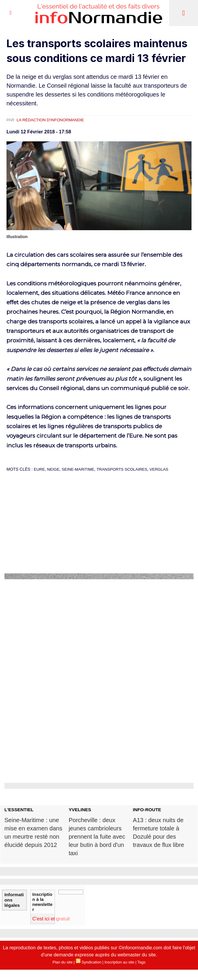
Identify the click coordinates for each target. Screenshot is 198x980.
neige (54, 469)
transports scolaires (125, 469)
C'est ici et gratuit (54, 920)
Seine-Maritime (80, 469)
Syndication (91, 964)
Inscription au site (119, 964)
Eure (40, 469)
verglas (164, 469)
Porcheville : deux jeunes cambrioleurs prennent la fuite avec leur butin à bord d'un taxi (98, 837)
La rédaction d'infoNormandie (52, 120)
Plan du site (63, 964)
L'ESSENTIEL (19, 810)
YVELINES (80, 810)
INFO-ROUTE (148, 810)
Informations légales (14, 898)
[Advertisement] (99, 531)
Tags (141, 964)
